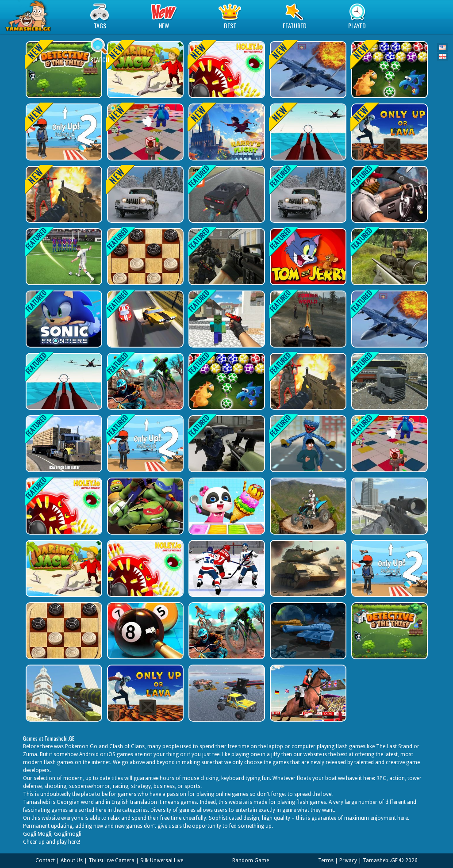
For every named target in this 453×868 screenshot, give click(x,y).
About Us (72, 860)
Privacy (348, 860)
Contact (45, 860)
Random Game (251, 860)
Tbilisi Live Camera (111, 860)
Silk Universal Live (162, 860)
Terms (326, 860)
